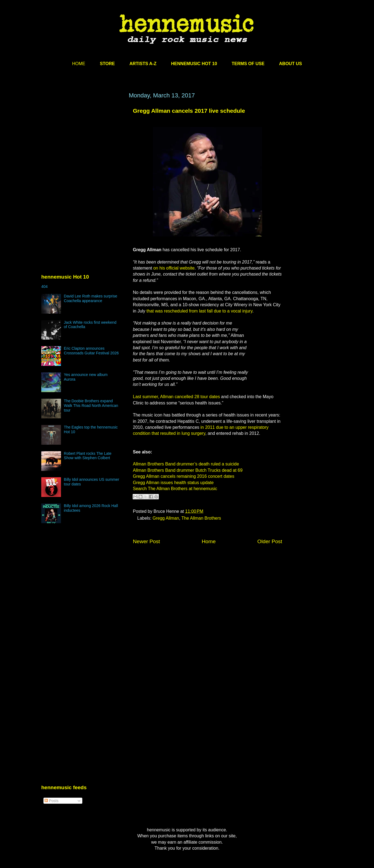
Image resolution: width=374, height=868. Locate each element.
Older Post (270, 541)
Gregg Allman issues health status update (173, 483)
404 (44, 287)
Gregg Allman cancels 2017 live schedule (189, 111)
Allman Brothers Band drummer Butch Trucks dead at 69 (188, 470)
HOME (79, 64)
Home (209, 541)
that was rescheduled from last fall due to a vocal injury (199, 311)
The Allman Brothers (201, 518)
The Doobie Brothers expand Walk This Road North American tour (91, 406)
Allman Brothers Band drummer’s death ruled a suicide (186, 464)
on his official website (174, 268)
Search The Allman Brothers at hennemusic (175, 489)
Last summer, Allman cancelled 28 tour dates (176, 397)
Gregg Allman (166, 518)
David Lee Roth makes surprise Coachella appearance (91, 298)
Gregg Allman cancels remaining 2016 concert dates (184, 476)
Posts (52, 801)
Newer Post (146, 541)
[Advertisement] (82, 144)
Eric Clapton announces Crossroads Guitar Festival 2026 (91, 351)
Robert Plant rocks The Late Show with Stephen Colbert (88, 456)
